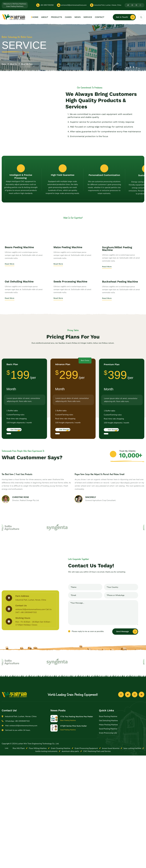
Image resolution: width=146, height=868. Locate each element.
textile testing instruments (46, 820)
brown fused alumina (111, 818)
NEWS (78, 17)
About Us (13, 64)
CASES (68, 17)
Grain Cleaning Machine (61, 818)
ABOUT (45, 17)
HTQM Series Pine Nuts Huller (74, 795)
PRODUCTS (57, 17)
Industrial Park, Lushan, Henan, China (108, 5)
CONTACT (100, 17)
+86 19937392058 (47, 5)
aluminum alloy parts (70, 820)
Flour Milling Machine (38, 818)
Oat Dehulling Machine (108, 790)
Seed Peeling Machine (108, 798)
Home (4, 64)
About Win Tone (27, 64)
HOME (35, 17)
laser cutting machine (132, 818)
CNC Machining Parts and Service (97, 820)
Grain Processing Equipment (86, 818)
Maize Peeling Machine (108, 794)
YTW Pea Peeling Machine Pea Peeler (77, 786)
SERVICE (88, 17)
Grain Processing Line (108, 802)
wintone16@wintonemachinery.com (74, 5)
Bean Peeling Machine (108, 786)
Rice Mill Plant (19, 818)
